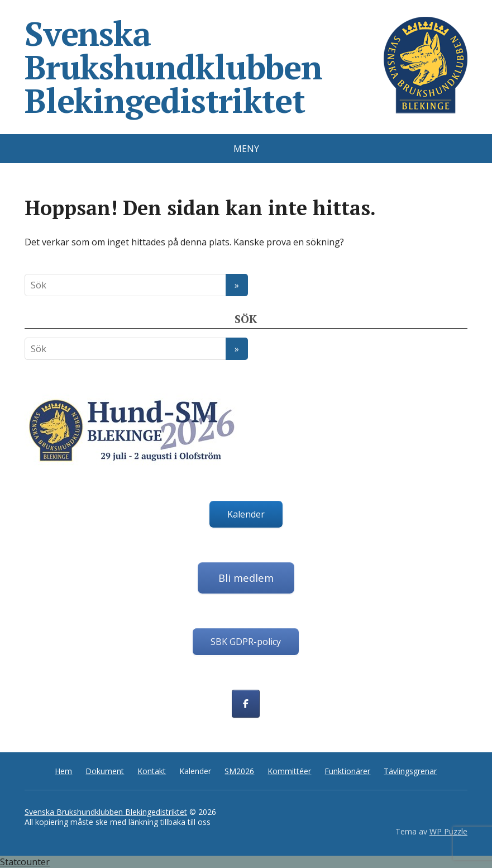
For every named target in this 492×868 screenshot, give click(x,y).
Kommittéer (289, 771)
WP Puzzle (448, 831)
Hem (63, 771)
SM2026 (239, 771)
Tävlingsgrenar (410, 771)
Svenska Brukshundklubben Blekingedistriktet (246, 67)
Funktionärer (347, 771)
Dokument (105, 771)
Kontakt (152, 771)
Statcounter (25, 862)
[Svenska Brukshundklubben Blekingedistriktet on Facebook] (246, 704)
